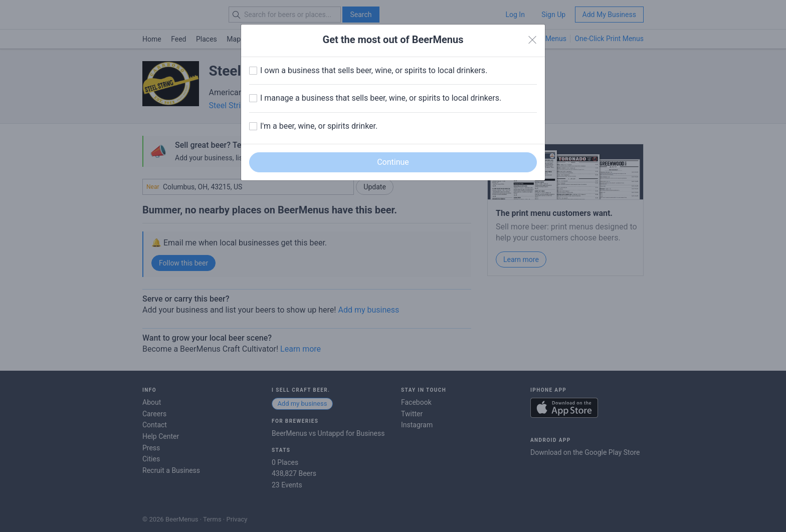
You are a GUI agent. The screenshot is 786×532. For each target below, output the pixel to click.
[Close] (532, 40)
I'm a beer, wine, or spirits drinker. (319, 126)
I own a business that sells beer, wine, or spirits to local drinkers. (374, 70)
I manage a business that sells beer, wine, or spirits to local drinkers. (381, 98)
